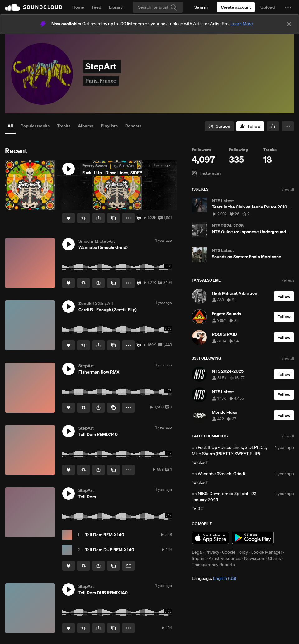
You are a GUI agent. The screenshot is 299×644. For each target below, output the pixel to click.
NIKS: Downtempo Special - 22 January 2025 (224, 497)
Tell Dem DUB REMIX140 (110, 550)
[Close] (289, 24)
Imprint (199, 558)
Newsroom (255, 558)
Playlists (109, 126)
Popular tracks (35, 126)
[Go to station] (219, 126)
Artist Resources (225, 558)
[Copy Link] (113, 218)
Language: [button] (214, 578)
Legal (197, 552)
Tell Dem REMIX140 (105, 535)
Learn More (242, 24)
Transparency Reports (213, 565)
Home (78, 7)
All (10, 126)
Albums (85, 126)
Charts (275, 558)
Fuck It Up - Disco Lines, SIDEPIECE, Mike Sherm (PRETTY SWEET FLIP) (229, 451)
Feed (96, 7)
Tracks (64, 126)
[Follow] (250, 126)
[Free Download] (139, 218)
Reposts (133, 126)
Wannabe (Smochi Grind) (221, 474)
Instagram (206, 173)
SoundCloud (34, 7)
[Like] (69, 218)
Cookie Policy (235, 552)
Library (116, 7)
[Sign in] (201, 7)
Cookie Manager (266, 552)
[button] (288, 7)
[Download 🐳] (139, 283)
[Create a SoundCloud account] (236, 7)
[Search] (158, 7)
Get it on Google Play (253, 538)
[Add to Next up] (128, 566)
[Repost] (83, 218)
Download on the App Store (211, 538)
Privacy (212, 552)
